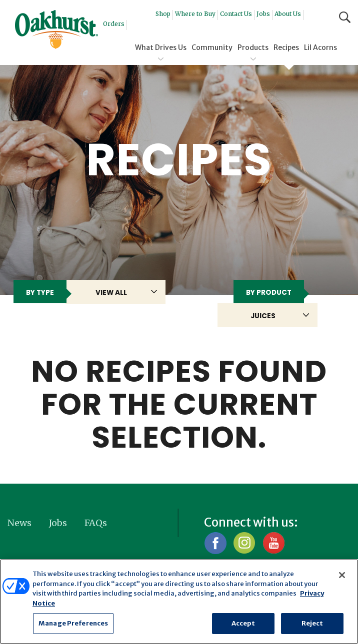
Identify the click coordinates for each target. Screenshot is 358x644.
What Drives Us (161, 47)
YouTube (273, 543)
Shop (163, 14)
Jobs (263, 14)
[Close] (342, 575)
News (19, 523)
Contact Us (236, 14)
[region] (179, 602)
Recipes (286, 47)
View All (111, 293)
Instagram (244, 543)
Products (253, 47)
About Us (288, 14)
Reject (312, 623)
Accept (243, 623)
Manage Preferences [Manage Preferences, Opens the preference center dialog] (73, 623)
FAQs (96, 523)
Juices (263, 316)
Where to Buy (195, 14)
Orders (114, 24)
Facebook (215, 543)
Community (212, 47)
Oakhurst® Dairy (56, 29)
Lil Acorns (320, 47)
